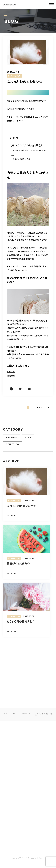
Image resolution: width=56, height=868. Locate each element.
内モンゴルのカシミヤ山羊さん (26, 146)
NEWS (28, 438)
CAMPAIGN (12, 438)
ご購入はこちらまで (22, 159)
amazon (11, 372)
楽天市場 (11, 376)
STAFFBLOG (14, 76)
